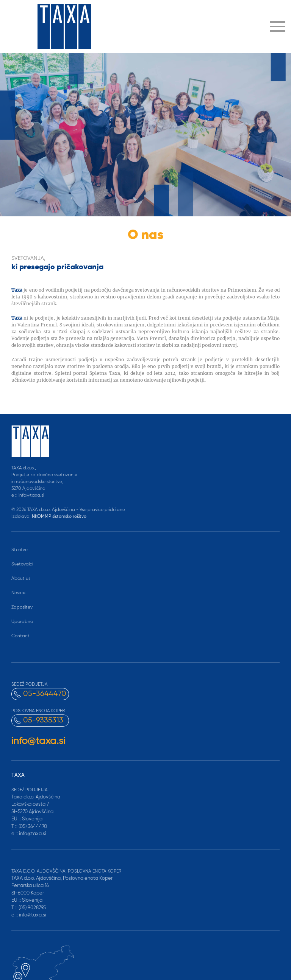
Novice (18, 593)
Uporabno (22, 622)
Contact (20, 636)
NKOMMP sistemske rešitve (59, 517)
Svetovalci (22, 564)
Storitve (20, 550)
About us (21, 579)
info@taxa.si (38, 741)
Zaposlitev (22, 607)
